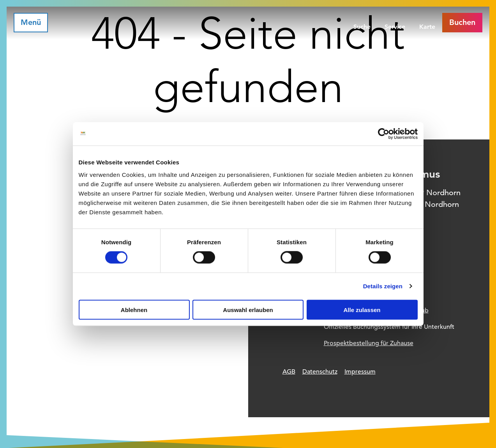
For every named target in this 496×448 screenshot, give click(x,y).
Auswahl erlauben (248, 310)
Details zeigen (383, 286)
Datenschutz (320, 372)
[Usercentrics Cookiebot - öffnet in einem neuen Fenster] (384, 134)
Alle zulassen (362, 310)
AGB (289, 372)
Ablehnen (134, 310)
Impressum (360, 372)
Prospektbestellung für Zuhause (369, 343)
